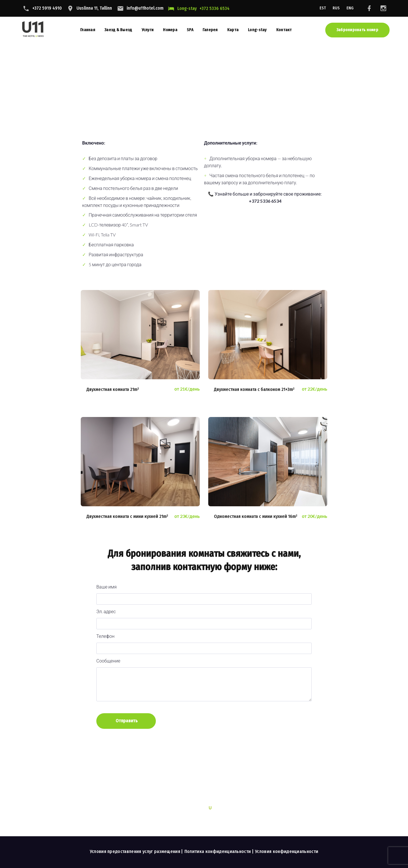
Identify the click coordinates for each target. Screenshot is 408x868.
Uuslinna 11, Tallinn (94, 8)
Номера (170, 30)
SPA (190, 30)
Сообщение (204, 680)
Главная (88, 30)
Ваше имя (204, 593)
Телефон (204, 642)
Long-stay (187, 8)
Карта (233, 30)
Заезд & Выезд (118, 30)
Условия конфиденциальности (287, 851)
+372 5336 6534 (214, 8)
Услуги (148, 30)
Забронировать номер (357, 30)
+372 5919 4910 (47, 8)
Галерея (210, 30)
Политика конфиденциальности (218, 851)
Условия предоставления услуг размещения (135, 851)
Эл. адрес (204, 617)
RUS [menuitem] (336, 8)
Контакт (284, 30)
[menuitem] (323, 8)
